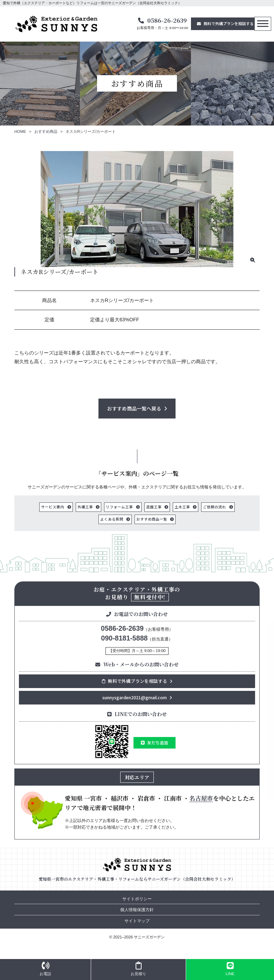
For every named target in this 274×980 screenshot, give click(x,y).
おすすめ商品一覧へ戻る (134, 408)
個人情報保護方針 (137, 910)
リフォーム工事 (119, 507)
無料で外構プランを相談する (229, 23)
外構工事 (85, 507)
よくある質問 (112, 519)
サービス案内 (53, 507)
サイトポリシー (137, 899)
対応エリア (137, 777)
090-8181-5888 (125, 638)
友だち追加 (158, 742)
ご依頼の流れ (214, 507)
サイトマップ (137, 921)
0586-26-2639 (167, 20)
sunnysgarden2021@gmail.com (135, 697)
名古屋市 (201, 799)
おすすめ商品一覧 (152, 519)
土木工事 (182, 507)
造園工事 (154, 507)
